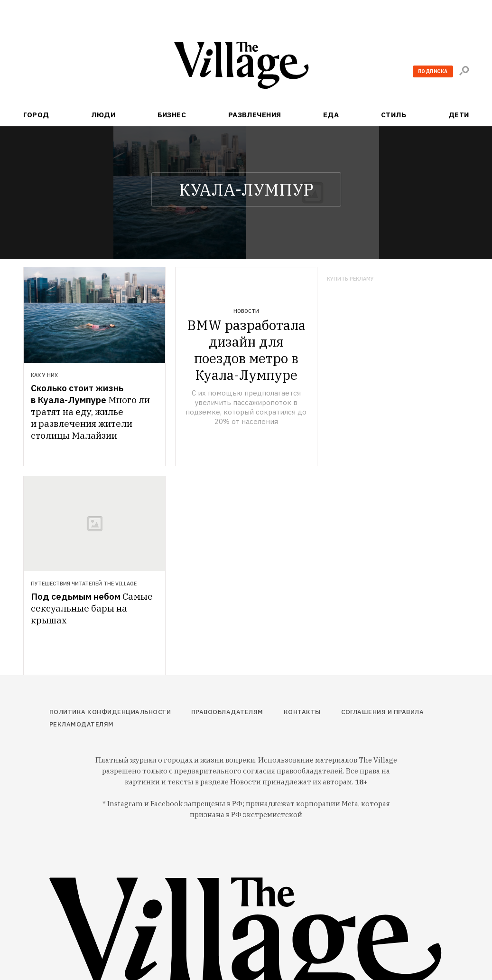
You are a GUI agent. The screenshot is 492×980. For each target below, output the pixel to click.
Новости (246, 311)
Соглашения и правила (382, 712)
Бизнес (172, 115)
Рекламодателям (82, 724)
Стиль (394, 115)
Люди (103, 115)
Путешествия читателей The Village (84, 584)
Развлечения (255, 115)
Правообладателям (227, 712)
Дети (459, 115)
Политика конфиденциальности (110, 712)
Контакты (302, 712)
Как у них (44, 375)
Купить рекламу (350, 279)
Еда (331, 115)
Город (36, 115)
